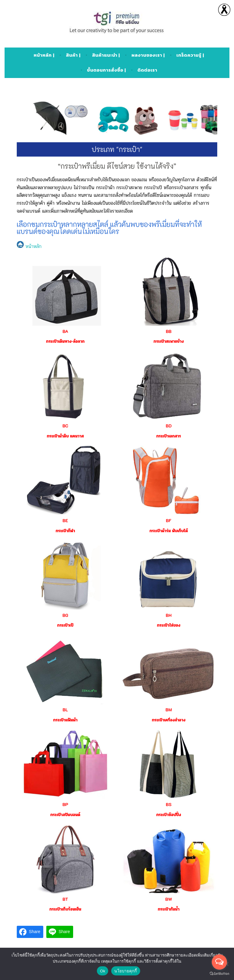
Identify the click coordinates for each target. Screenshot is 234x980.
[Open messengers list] (219, 962)
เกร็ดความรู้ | (190, 55)
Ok (103, 971)
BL (66, 710)
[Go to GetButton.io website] (219, 974)
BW (169, 899)
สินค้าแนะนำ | (106, 55)
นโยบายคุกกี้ (126, 971)
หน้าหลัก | (44, 55)
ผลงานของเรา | (148, 55)
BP (65, 804)
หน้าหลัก (29, 246)
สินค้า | (73, 55)
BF (169, 520)
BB (169, 331)
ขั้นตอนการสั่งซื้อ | (107, 70)
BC (65, 426)
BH (169, 615)
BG (65, 615)
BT (65, 899)
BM (169, 710)
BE (65, 520)
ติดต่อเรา (147, 70)
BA (65, 331)
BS (169, 804)
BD (169, 426)
